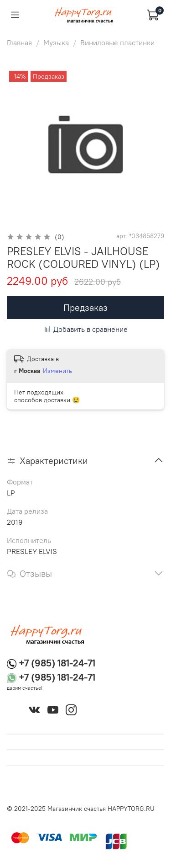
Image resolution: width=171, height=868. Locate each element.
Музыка (56, 43)
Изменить (57, 371)
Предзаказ (85, 307)
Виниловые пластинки (117, 43)
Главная (19, 43)
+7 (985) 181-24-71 (57, 663)
